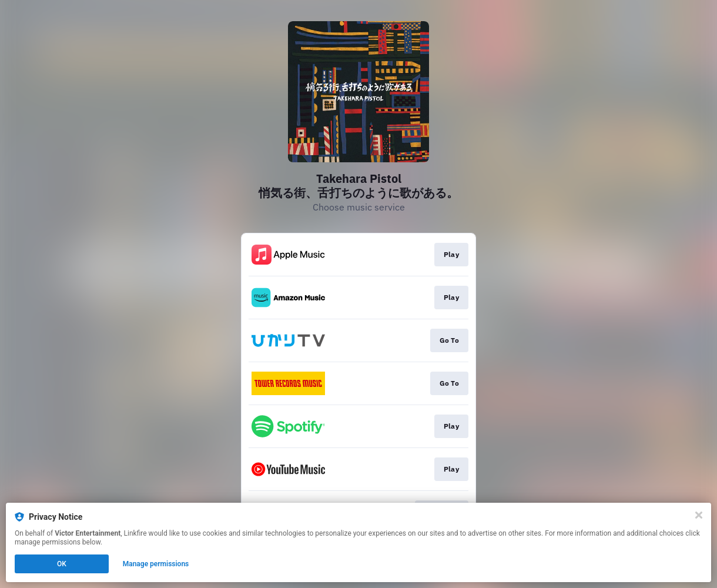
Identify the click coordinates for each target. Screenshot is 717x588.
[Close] (699, 515)
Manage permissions (156, 564)
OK (62, 564)
